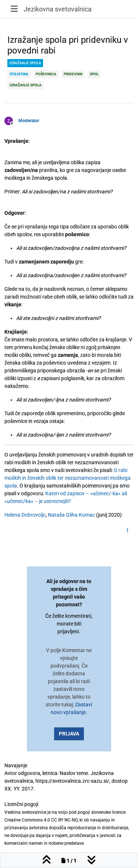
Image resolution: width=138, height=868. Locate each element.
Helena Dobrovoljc (25, 515)
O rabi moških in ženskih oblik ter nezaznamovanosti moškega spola (68, 478)
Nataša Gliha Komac (71, 515)
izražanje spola (25, 63)
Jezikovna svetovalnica (58, 9)
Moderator (29, 121)
